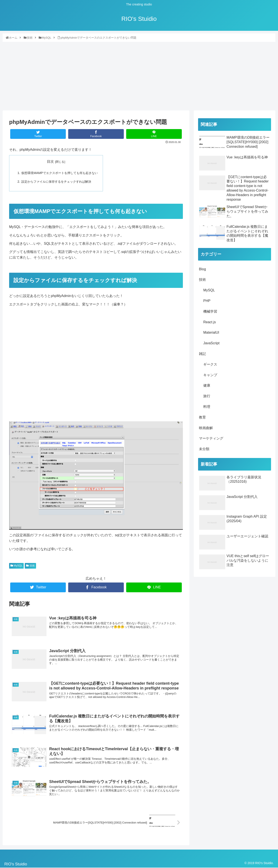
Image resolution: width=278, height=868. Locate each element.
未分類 (204, 449)
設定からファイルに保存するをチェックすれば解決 (56, 182)
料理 (207, 407)
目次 (50, 162)
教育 (202, 417)
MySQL (16, 566)
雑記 (202, 354)
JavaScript (211, 343)
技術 (30, 566)
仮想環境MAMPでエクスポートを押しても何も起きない (59, 173)
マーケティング (211, 438)
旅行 (207, 396)
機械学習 (210, 311)
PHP (207, 301)
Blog (202, 269)
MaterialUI (211, 332)
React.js (210, 322)
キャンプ (210, 375)
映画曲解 (206, 428)
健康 (207, 385)
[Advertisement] (139, 75)
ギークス (210, 364)
